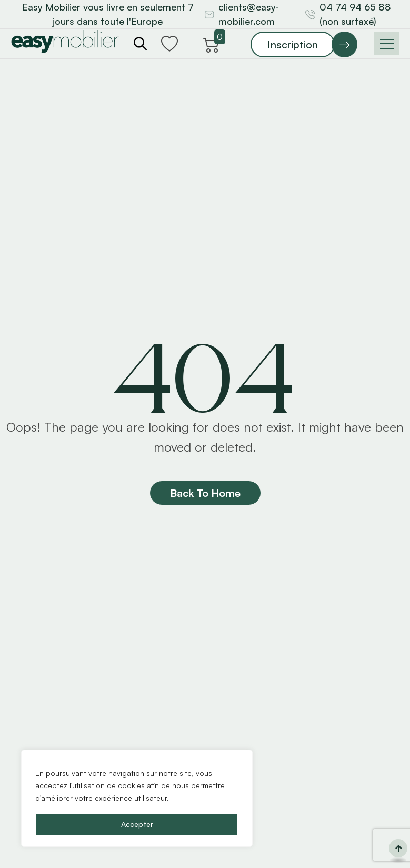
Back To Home (205, 493)
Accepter (137, 824)
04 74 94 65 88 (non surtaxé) (355, 14)
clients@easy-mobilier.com (249, 14)
